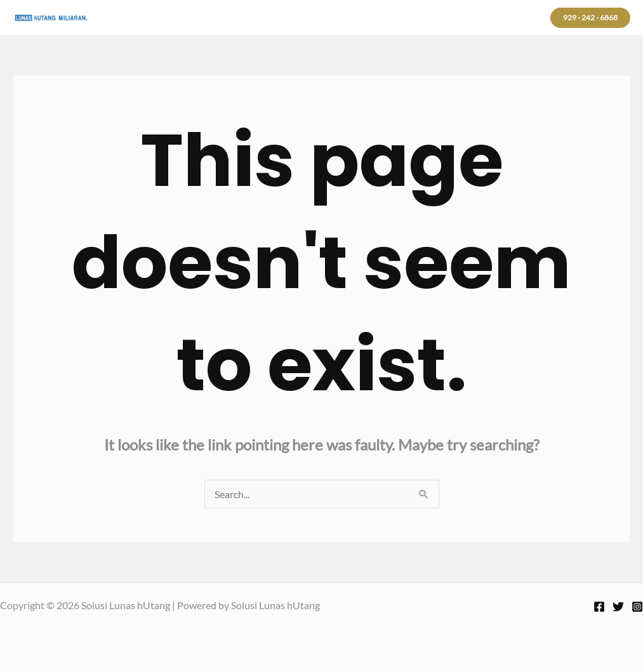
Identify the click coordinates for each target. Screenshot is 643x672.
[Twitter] (618, 607)
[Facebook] (599, 607)
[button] (590, 18)
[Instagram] (637, 607)
